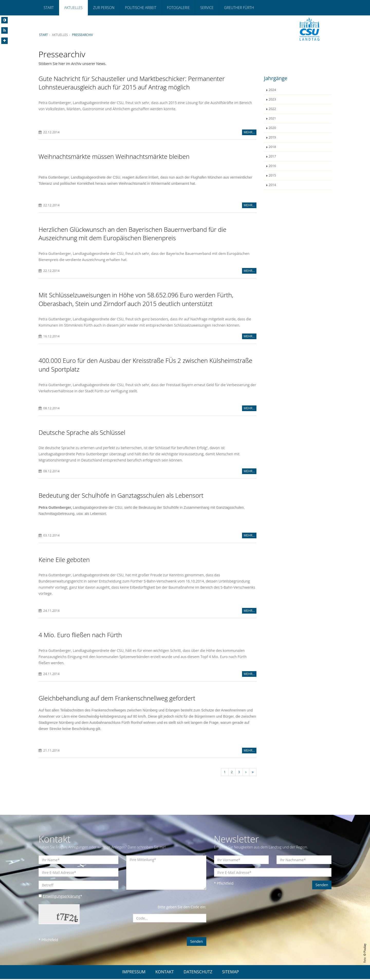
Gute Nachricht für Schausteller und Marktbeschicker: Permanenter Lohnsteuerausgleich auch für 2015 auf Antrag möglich (132, 83)
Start (49, 8)
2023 (272, 99)
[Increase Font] (4, 41)
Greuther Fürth (239, 8)
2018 (272, 147)
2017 (272, 156)
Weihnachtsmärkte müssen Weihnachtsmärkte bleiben (114, 157)
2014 (272, 185)
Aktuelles (73, 8)
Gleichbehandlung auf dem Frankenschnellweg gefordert (117, 699)
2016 (272, 166)
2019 (272, 137)
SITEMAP (231, 973)
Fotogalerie (178, 8)
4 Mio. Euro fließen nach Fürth (80, 636)
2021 (272, 118)
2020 (272, 128)
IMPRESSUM (134, 973)
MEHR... (249, 132)
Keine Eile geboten (64, 560)
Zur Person (104, 8)
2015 (272, 175)
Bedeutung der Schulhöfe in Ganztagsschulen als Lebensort (121, 496)
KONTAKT (164, 973)
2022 (272, 109)
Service (207, 8)
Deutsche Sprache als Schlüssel (82, 433)
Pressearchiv (83, 35)
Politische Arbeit (141, 8)
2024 (272, 90)
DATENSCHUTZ (198, 973)
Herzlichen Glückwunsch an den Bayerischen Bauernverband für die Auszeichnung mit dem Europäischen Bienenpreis (132, 234)
